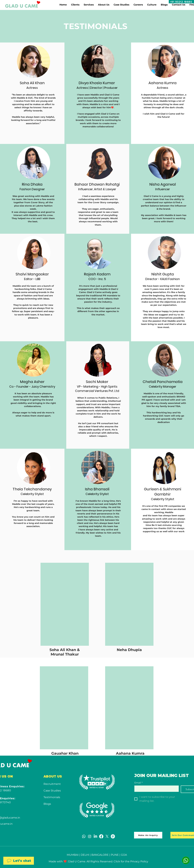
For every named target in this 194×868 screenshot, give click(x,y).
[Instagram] (90, 836)
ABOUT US (53, 776)
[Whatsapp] (84, 836)
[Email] (156, 788)
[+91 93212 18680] (181, 2)
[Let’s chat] (19, 861)
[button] (75, 5)
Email (138, 783)
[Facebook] (101, 836)
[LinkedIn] (95, 836)
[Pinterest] (113, 836)
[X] (107, 836)
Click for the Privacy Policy (131, 861)
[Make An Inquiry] (148, 835)
